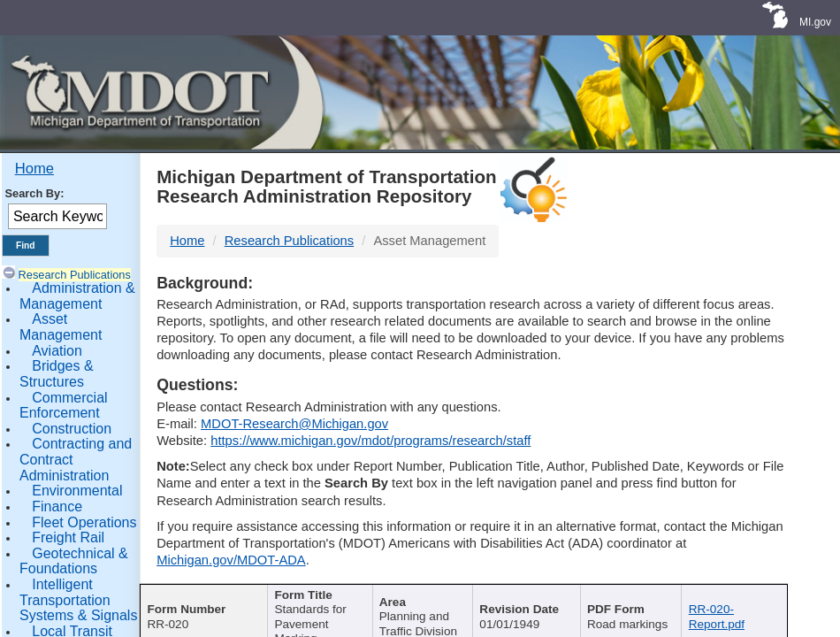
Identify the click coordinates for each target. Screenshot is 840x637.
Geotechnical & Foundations (74, 561)
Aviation (57, 351)
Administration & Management (77, 296)
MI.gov (815, 22)
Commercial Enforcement (64, 406)
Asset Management (61, 327)
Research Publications (75, 275)
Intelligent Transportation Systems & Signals (78, 600)
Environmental (77, 491)
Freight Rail (68, 537)
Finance (57, 507)
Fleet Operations (84, 522)
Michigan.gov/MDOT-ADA (231, 560)
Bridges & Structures (57, 374)
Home (34, 169)
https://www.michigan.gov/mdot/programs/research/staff (370, 441)
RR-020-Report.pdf (717, 616)
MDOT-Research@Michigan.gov (294, 424)
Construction (72, 429)
